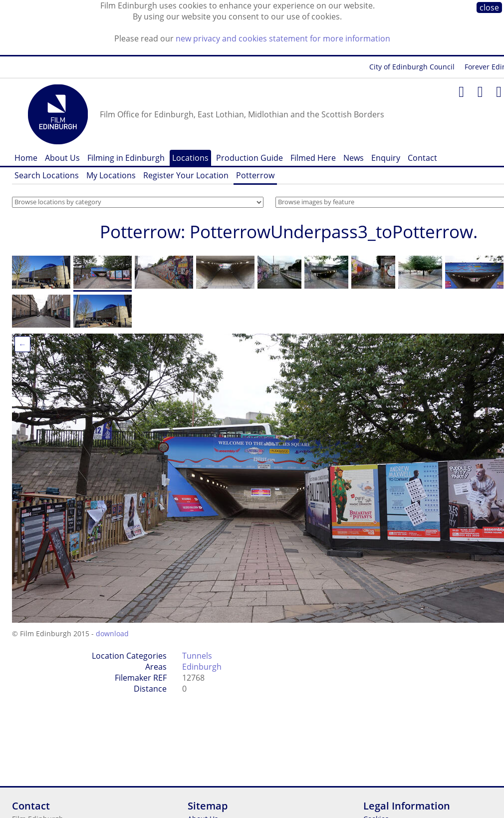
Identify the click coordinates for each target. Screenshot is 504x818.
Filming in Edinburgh (126, 158)
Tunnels (197, 656)
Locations (190, 158)
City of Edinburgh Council (412, 67)
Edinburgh (202, 667)
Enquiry (386, 158)
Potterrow (255, 175)
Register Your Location (186, 175)
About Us (62, 158)
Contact (422, 158)
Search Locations (47, 175)
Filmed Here (313, 158)
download (112, 633)
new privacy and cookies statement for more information (283, 38)
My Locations (111, 175)
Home (26, 158)
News (354, 158)
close (489, 7)
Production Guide (250, 158)
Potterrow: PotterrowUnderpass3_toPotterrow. (289, 231)
